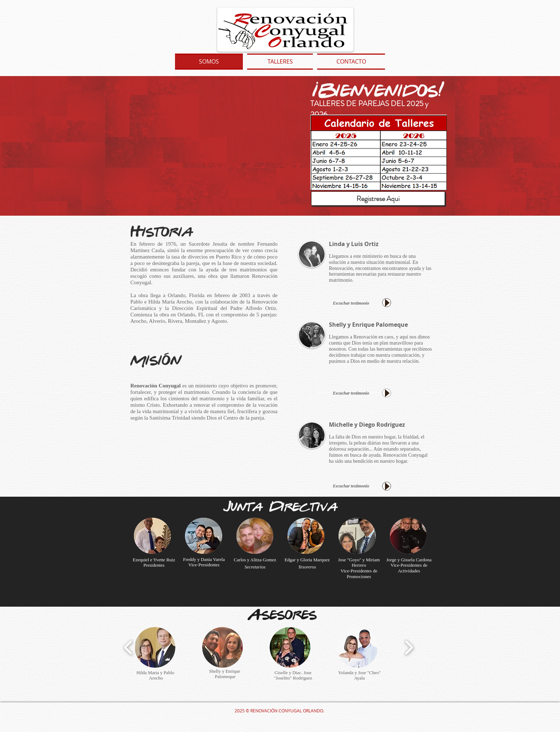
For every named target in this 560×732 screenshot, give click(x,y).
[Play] (387, 303)
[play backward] (128, 647)
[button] (152, 536)
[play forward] (409, 647)
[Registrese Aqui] (378, 199)
